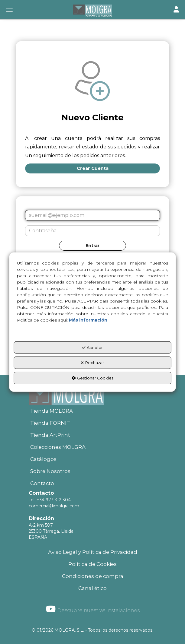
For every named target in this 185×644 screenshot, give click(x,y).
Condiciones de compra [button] (93, 576)
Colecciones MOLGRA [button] (58, 447)
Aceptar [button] (92, 347)
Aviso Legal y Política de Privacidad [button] (93, 552)
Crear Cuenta (93, 168)
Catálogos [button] (43, 459)
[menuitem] (92, 411)
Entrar (92, 246)
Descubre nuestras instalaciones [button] (93, 609)
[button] (92, 11)
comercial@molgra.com (54, 506)
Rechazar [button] (92, 363)
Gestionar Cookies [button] (92, 378)
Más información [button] (88, 320)
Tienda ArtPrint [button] (50, 435)
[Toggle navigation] (176, 10)
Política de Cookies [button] (92, 564)
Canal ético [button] (92, 588)
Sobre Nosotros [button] (50, 471)
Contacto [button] (42, 483)
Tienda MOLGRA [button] (52, 411)
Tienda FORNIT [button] (50, 423)
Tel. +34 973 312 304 (50, 500)
